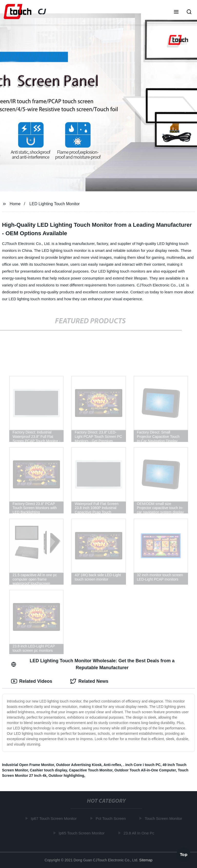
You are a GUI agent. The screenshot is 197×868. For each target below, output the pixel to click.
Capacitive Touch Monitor (91, 770)
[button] (176, 12)
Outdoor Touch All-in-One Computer (145, 770)
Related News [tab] (89, 681)
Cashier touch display (48, 770)
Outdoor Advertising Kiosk (79, 765)
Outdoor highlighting (66, 776)
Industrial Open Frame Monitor (28, 765)
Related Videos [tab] (32, 681)
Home (15, 204)
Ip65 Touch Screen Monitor (82, 833)
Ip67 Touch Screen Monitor (55, 818)
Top (184, 854)
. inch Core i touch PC (142, 765)
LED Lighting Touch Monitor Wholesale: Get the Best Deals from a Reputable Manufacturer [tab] (93, 664)
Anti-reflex (112, 765)
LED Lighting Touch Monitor (55, 204)
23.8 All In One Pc (140, 833)
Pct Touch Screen (111, 818)
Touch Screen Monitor (164, 818)
